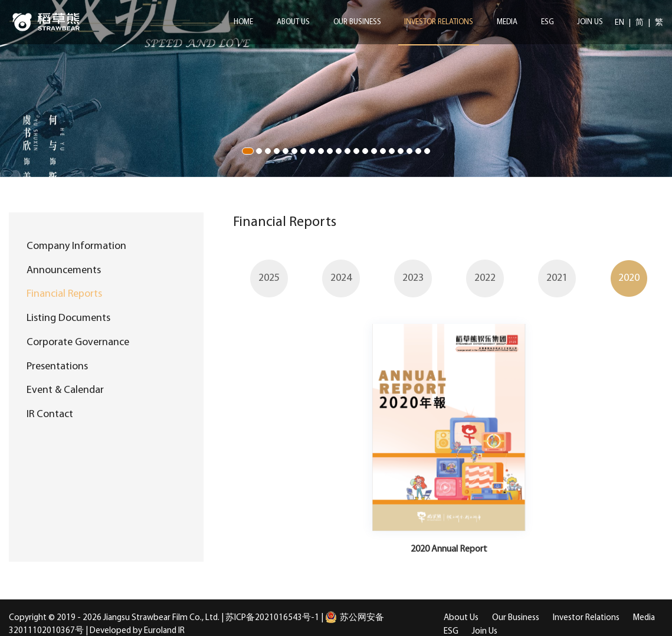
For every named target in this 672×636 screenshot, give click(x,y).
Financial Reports (64, 294)
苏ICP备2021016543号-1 (272, 618)
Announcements (64, 271)
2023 (413, 278)
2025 (269, 278)
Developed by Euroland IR (137, 631)
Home (243, 22)
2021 (557, 278)
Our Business (357, 22)
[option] (269, 278)
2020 (629, 278)
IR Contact (50, 414)
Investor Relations (439, 22)
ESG (548, 22)
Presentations (57, 367)
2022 (485, 278)
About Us (293, 22)
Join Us (590, 22)
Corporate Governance (78, 342)
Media (507, 22)
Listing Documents (68, 318)
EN (620, 23)
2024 (341, 278)
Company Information (76, 246)
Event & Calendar (65, 390)
